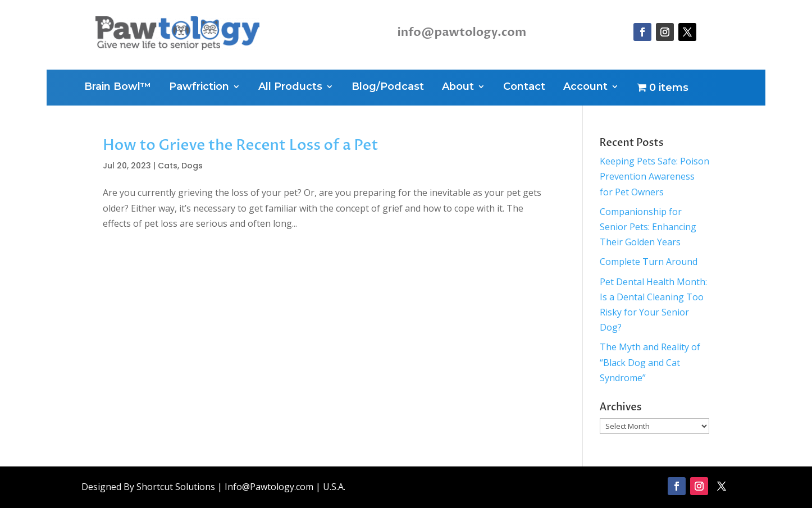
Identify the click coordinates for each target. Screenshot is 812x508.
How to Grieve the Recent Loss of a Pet (241, 145)
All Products (290, 88)
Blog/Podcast (388, 88)
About (458, 88)
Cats (168, 166)
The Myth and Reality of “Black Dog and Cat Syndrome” (650, 362)
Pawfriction (199, 88)
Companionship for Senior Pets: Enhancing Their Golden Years (648, 227)
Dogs (192, 166)
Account (585, 88)
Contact (524, 88)
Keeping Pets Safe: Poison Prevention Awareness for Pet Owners (654, 176)
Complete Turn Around (649, 262)
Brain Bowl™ (118, 88)
